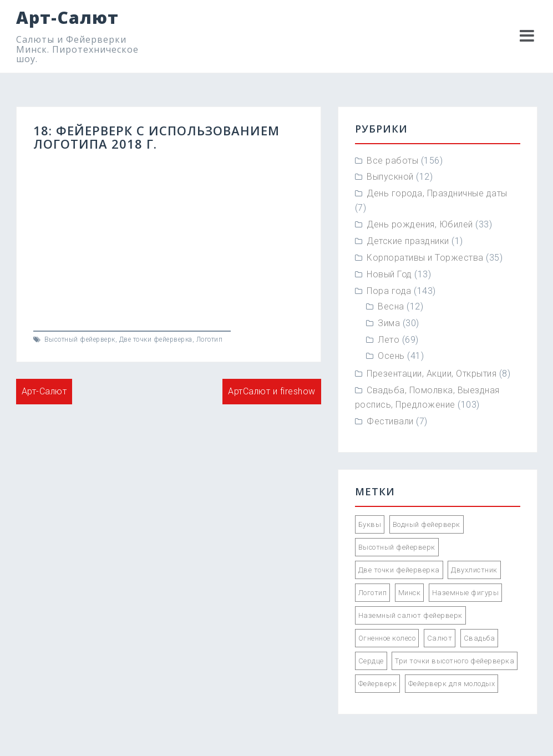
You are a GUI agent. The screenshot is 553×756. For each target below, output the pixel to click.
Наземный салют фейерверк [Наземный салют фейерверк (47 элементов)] (410, 615)
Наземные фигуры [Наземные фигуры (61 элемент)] (466, 593)
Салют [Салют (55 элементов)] (440, 638)
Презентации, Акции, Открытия (432, 374)
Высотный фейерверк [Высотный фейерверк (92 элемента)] (397, 547)
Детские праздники (408, 241)
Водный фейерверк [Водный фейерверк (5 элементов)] (427, 524)
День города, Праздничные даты (437, 193)
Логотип (210, 339)
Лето (389, 340)
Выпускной (390, 177)
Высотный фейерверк (80, 339)
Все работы (392, 161)
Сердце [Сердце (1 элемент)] (371, 661)
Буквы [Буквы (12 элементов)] (370, 524)
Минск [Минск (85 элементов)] (410, 593)
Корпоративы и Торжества (425, 258)
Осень (391, 356)
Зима (389, 323)
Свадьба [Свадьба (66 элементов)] (480, 638)
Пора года (389, 291)
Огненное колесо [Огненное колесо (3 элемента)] (387, 638)
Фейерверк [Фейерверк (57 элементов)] (378, 684)
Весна (391, 306)
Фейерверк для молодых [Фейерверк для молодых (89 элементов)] (452, 684)
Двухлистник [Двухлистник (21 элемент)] (474, 570)
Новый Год (389, 274)
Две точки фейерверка (156, 339)
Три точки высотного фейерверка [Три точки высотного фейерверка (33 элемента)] (455, 661)
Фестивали (390, 421)
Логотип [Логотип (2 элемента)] (373, 593)
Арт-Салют (67, 17)
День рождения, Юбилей (420, 224)
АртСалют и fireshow (272, 391)
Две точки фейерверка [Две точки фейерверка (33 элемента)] (399, 570)
